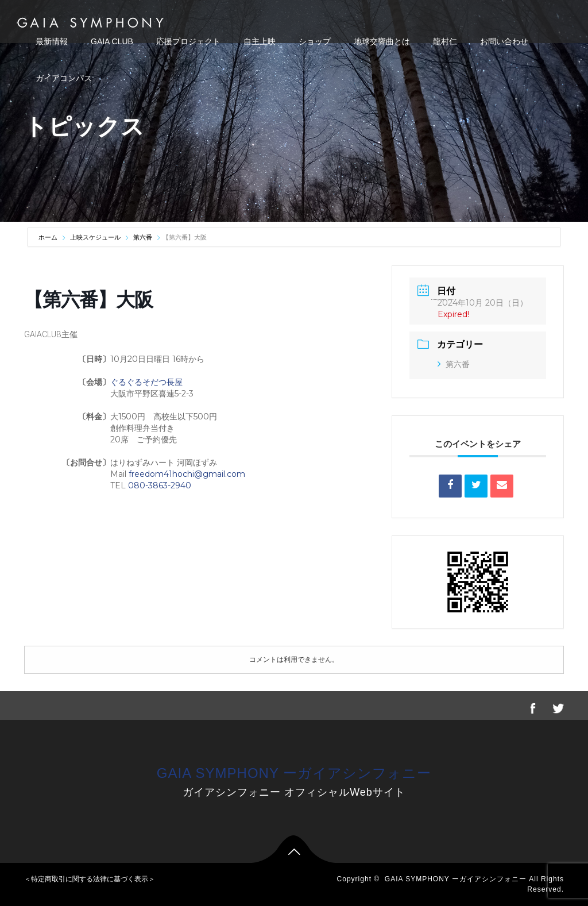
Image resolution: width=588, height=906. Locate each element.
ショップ (315, 41)
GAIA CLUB (112, 41)
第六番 (143, 237)
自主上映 (260, 41)
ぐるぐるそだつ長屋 (146, 382)
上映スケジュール (95, 237)
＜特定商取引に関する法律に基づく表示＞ (90, 879)
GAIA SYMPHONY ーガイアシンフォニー (294, 773)
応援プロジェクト (188, 41)
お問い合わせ (504, 41)
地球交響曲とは (382, 41)
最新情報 (52, 41)
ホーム (49, 237)
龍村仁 (445, 41)
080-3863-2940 (160, 485)
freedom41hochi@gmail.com (187, 474)
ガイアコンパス (64, 78)
